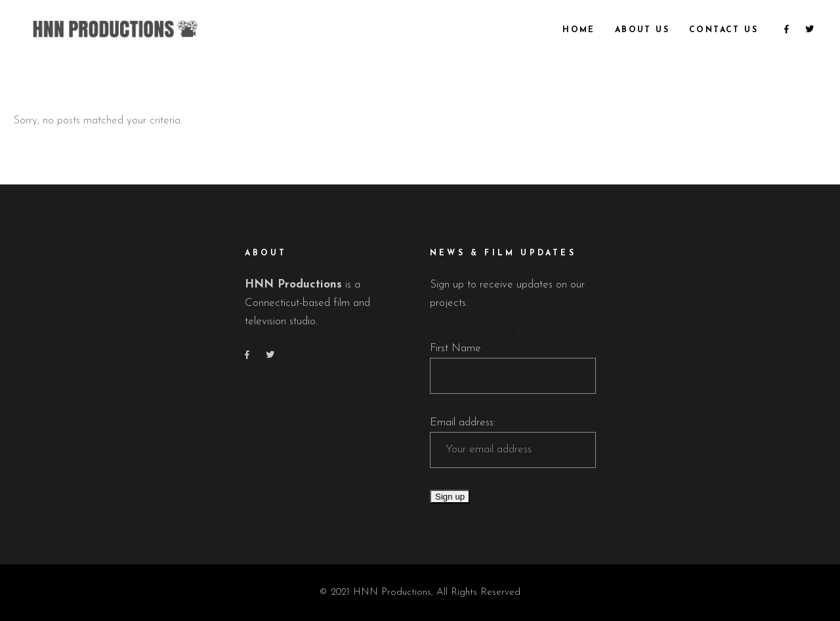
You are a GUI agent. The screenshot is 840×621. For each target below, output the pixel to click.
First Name (455, 348)
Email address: (463, 422)
